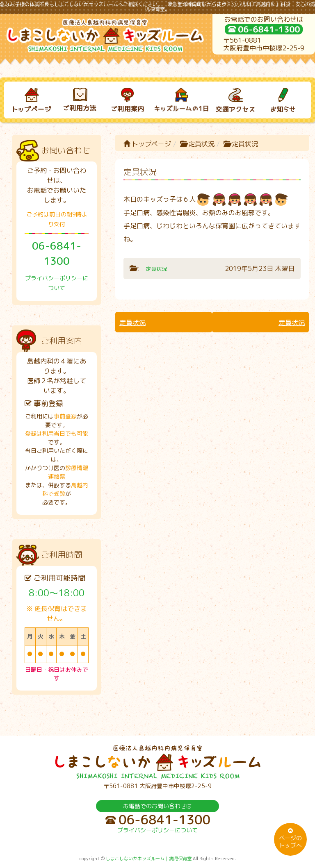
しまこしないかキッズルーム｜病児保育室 (149, 859)
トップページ (147, 144)
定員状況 (201, 144)
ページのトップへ (290, 838)
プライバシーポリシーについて (157, 830)
